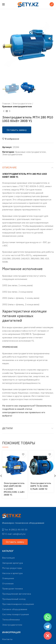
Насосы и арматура (12, 573)
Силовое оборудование (15, 609)
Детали (7, 428)
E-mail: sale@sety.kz (14, 534)
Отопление (8, 583)
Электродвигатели (22, 104)
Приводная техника (12, 589)
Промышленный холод (14, 599)
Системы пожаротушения (16, 614)
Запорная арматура (13, 563)
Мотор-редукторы (12, 568)
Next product (10, 111)
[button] (17, 130)
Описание (9, 167)
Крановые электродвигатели (17, 106)
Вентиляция (8, 558)
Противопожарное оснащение (18, 604)
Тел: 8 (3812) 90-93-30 (15, 530)
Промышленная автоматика (17, 594)
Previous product (4, 111)
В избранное (12, 139)
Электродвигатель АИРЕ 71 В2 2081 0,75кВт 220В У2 (41, 486)
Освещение (8, 578)
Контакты (7, 639)
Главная (6, 104)
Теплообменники (11, 619)
